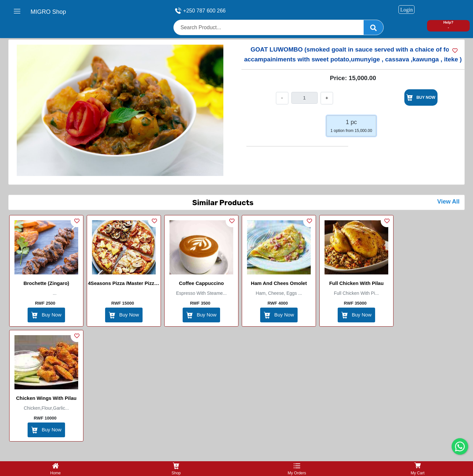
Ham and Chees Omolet (279, 283)
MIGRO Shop (48, 12)
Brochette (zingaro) (46, 283)
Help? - (449, 25)
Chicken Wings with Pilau (46, 398)
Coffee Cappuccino (202, 283)
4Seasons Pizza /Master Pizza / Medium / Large (124, 284)
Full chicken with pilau (356, 283)
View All (448, 202)
